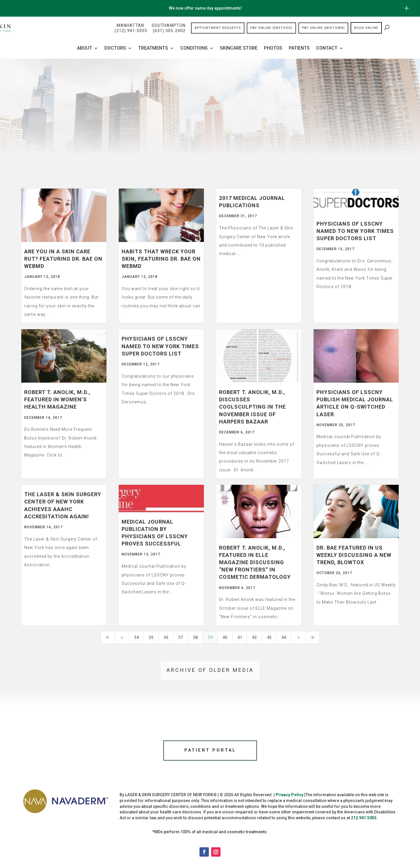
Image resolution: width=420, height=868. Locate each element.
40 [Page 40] (225, 637)
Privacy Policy (289, 796)
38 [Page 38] (195, 637)
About (85, 48)
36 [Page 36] (166, 637)
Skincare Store (239, 48)
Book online (366, 28)
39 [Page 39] (210, 637)
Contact (327, 48)
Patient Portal (210, 751)
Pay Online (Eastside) (271, 28)
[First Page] (108, 637)
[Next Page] (298, 637)
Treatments (153, 48)
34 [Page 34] (136, 637)
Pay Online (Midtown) (323, 28)
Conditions (194, 48)
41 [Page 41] (240, 637)
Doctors (115, 48)
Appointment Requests (218, 28)
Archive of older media (210, 670)
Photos (273, 48)
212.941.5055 (364, 820)
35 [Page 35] (151, 637)
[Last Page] (313, 637)
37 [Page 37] (181, 637)
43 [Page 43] (269, 637)
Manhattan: (131, 28)
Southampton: (169, 28)
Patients (299, 48)
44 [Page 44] (284, 637)
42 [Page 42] (254, 637)
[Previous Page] (122, 637)
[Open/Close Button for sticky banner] (407, 8)
